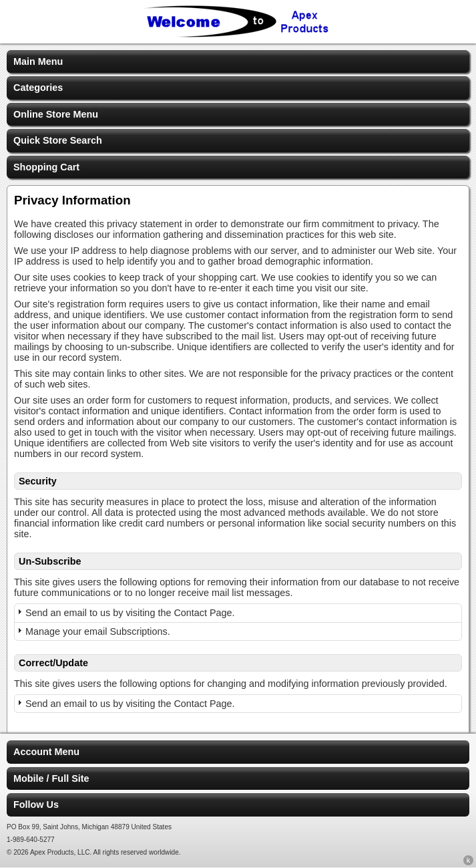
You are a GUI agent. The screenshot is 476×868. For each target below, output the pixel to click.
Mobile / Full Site (51, 778)
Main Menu (38, 61)
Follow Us (36, 805)
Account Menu (46, 752)
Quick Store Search (58, 140)
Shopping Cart (46, 167)
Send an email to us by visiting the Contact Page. (130, 613)
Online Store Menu (56, 114)
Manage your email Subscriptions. (98, 631)
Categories (38, 88)
